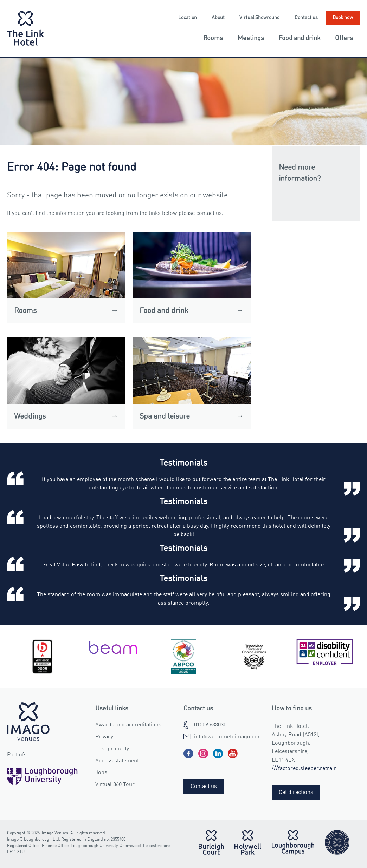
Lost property (112, 749)
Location (188, 18)
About (218, 18)
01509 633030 (210, 725)
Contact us (306, 18)
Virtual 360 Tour (115, 785)
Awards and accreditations (128, 725)
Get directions (296, 793)
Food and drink (300, 38)
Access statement (117, 761)
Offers (344, 38)
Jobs (101, 773)
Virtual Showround (260, 18)
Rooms (213, 38)
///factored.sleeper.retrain (304, 769)
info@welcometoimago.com (228, 737)
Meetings (251, 38)
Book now (343, 18)
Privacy (104, 737)
